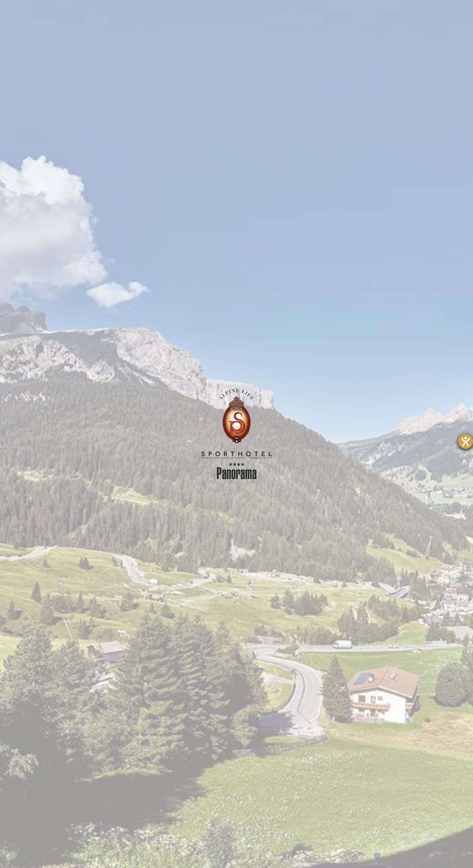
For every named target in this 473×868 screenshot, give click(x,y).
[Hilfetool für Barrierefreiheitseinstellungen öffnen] (466, 441)
